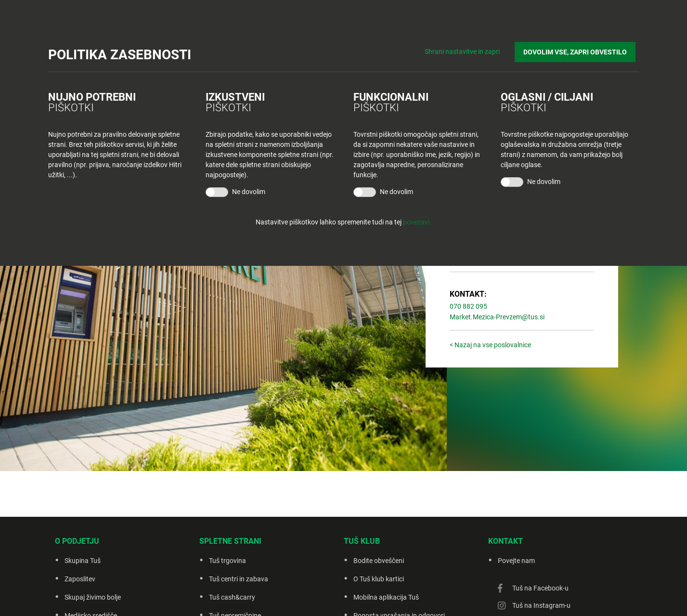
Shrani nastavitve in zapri (469, 48)
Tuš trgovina (227, 561)
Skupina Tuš (83, 561)
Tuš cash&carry (232, 597)
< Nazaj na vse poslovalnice (490, 345)
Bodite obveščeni (379, 561)
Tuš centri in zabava (239, 579)
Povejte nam (516, 561)
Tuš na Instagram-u (541, 605)
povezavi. (417, 222)
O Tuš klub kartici (379, 579)
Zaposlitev (80, 579)
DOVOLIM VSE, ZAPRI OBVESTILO (578, 49)
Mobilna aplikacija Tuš (386, 597)
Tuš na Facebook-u (540, 588)
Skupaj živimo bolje (93, 597)
